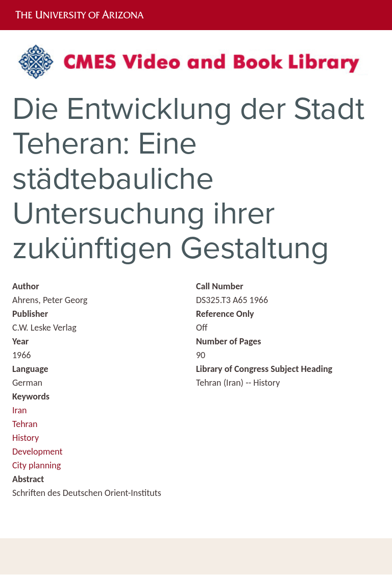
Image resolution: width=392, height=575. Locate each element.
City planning (36, 465)
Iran (20, 410)
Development (38, 452)
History (26, 438)
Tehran (25, 424)
